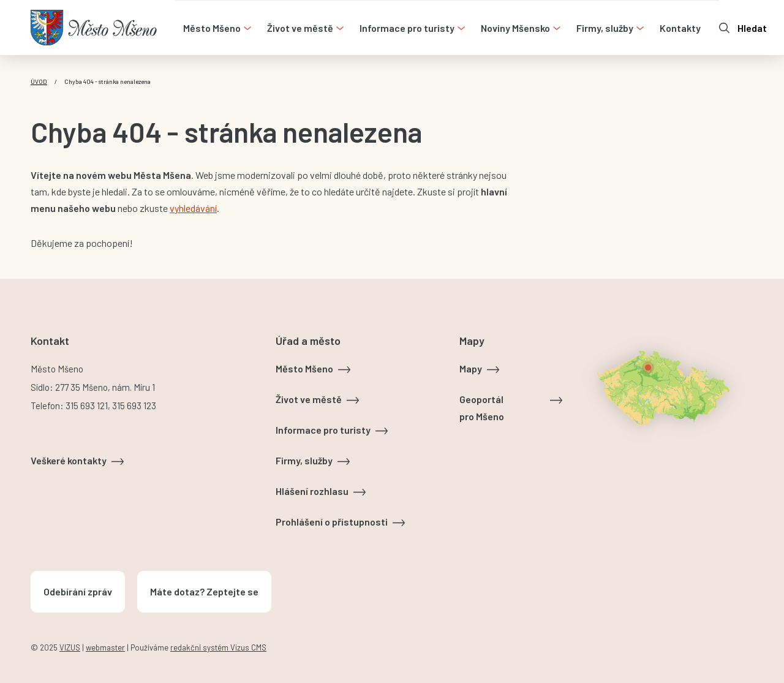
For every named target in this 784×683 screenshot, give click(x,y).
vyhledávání (193, 208)
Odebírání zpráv (78, 591)
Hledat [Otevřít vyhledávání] (752, 28)
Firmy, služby (304, 460)
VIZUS (70, 647)
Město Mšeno (304, 368)
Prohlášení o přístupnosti (332, 522)
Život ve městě (309, 399)
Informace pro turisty (323, 430)
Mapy (471, 368)
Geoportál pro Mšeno (482, 408)
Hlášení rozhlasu (312, 491)
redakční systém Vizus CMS (218, 647)
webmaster (105, 647)
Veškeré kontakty (69, 460)
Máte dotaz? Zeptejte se (204, 591)
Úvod (39, 81)
